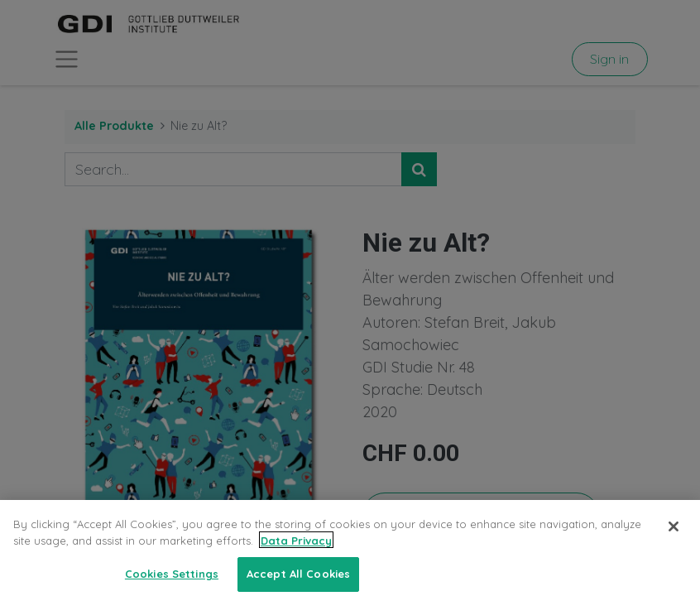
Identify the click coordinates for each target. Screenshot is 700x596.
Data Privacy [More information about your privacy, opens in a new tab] (296, 548)
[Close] (674, 534)
